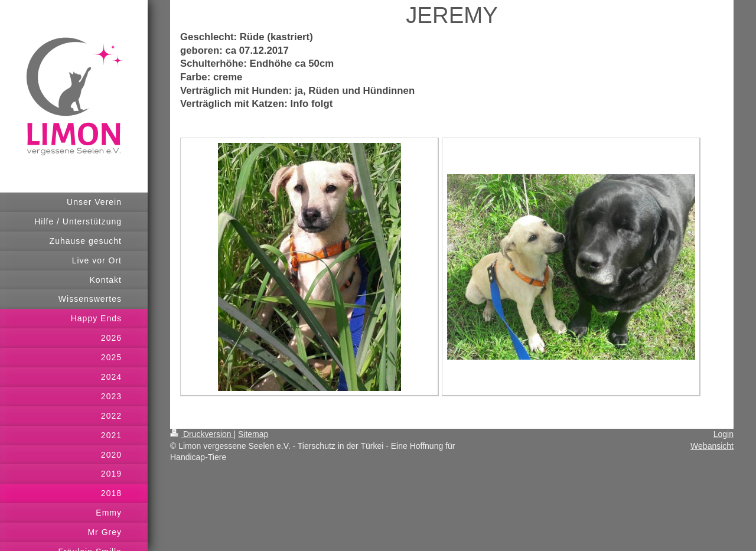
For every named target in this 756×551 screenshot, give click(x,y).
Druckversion (202, 434)
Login (724, 434)
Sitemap (253, 434)
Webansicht (712, 446)
